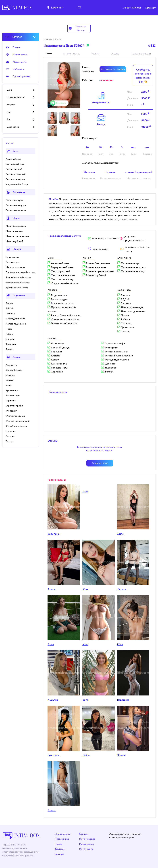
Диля (120, 534)
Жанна (121, 755)
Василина (54, 534)
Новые (58, 844)
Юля (85, 589)
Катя (85, 492)
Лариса (122, 589)
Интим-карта (86, 849)
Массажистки (86, 844)
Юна (120, 645)
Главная (48, 39)
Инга (85, 645)
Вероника (123, 700)
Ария (51, 645)
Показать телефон (113, 69)
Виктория (53, 755)
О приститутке (72, 54)
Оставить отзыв (100, 463)
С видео (83, 834)
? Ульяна (53, 700)
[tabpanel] (64, 85)
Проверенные (62, 839)
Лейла (86, 755)
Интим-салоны (87, 839)
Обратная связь (132, 8)
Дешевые (60, 849)
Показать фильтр (77, 28)
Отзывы (115, 54)
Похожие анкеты (141, 54)
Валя (85, 700)
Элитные (59, 854)
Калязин (56, 8)
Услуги (95, 54)
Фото (48, 54)
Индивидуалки (63, 834)
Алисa (51, 589)
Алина (52, 811)
